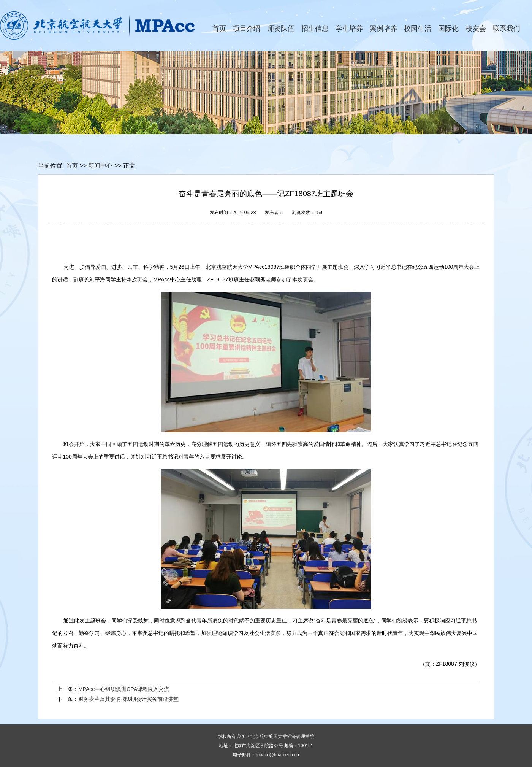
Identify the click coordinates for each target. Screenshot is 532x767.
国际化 (448, 29)
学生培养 (349, 29)
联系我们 (507, 29)
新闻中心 (100, 166)
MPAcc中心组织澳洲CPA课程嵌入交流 (124, 689)
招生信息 (315, 29)
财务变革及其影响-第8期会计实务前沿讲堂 (128, 699)
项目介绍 (247, 29)
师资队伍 (281, 29)
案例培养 (383, 29)
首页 (219, 29)
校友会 (476, 29)
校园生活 (418, 29)
